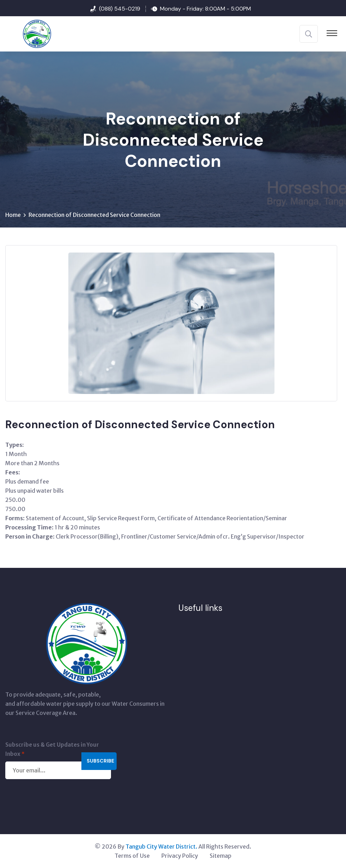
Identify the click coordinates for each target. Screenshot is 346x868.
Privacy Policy (180, 856)
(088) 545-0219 (120, 9)
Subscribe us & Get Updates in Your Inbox (52, 750)
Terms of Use (132, 856)
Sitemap (221, 856)
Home (13, 215)
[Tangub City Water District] (28, 33)
